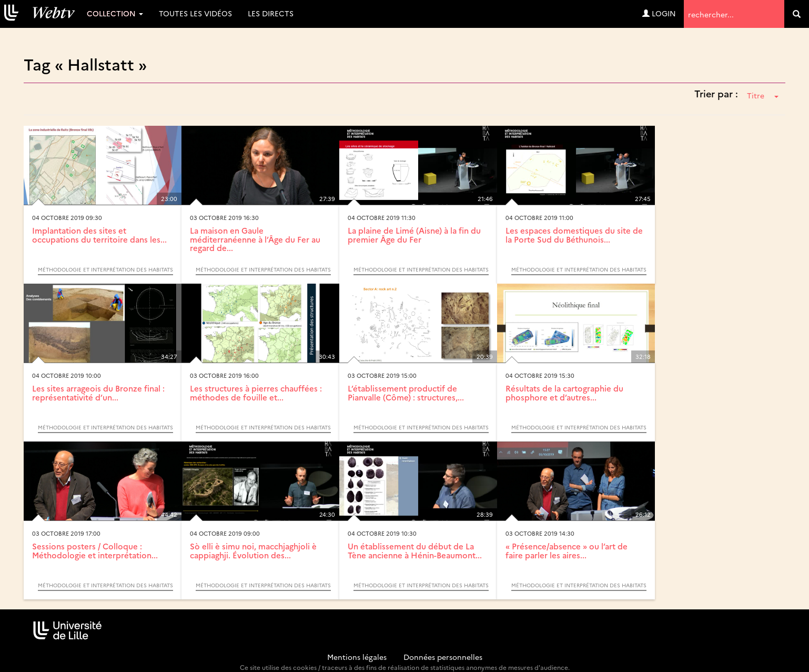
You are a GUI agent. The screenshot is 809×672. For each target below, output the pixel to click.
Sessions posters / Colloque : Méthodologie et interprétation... (95, 550)
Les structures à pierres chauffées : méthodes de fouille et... (256, 393)
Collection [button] (115, 13)
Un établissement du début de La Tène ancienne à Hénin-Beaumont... (415, 550)
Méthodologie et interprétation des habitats (105, 269)
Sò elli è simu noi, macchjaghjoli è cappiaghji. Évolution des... (253, 550)
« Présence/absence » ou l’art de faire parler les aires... (567, 550)
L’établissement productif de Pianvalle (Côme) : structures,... (406, 393)
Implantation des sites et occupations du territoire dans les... (99, 235)
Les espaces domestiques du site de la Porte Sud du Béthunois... (574, 235)
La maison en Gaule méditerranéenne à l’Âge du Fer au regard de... (255, 239)
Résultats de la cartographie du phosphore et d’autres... (564, 393)
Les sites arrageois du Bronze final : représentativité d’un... (98, 393)
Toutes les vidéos (195, 13)
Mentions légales (357, 657)
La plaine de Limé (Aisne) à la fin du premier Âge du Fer (414, 235)
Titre (763, 95)
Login (659, 13)
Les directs (271, 13)
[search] (797, 14)
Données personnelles (443, 657)
